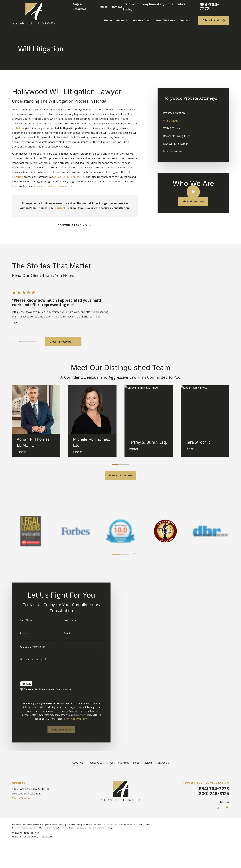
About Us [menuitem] (122, 20)
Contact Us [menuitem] (187, 20)
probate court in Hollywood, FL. (54, 186)
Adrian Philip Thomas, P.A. (69, 177)
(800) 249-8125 (213, 794)
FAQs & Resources (118, 763)
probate (17, 128)
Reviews (117, 7)
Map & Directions (22, 798)
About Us (78, 763)
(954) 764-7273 (213, 789)
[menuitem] (193, 113)
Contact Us (162, 763)
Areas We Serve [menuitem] (165, 20)
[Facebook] (227, 808)
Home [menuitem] (108, 20)
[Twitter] (218, 808)
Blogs (104, 7)
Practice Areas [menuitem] (142, 20)
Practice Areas (95, 763)
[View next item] (134, 554)
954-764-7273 (209, 7)
